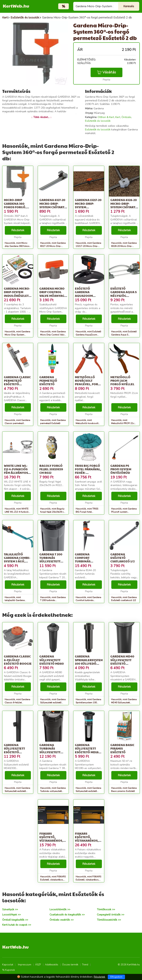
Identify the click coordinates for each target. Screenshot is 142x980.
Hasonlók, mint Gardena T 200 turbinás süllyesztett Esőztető (53, 601)
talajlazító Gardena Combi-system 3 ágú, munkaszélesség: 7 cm (18, 561)
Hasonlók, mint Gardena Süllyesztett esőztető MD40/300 (17, 791)
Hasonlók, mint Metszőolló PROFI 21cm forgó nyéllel (124, 423)
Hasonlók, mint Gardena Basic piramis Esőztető (124, 790)
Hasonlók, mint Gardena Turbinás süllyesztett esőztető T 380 (53, 791)
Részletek (18, 230)
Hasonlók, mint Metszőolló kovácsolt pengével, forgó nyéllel (88, 423)
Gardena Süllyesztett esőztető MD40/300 (14, 750)
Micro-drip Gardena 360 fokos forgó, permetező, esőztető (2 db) (16, 207)
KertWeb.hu (16, 6)
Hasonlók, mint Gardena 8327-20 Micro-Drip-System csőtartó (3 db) (53, 246)
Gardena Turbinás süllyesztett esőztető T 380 (51, 750)
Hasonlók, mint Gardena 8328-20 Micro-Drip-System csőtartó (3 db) (124, 246)
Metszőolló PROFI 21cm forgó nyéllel (122, 381)
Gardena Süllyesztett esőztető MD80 (52, 660)
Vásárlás (106, 72)
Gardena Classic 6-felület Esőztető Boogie (18, 660)
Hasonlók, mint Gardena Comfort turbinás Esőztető (88, 601)
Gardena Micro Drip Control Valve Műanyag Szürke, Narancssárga (52, 296)
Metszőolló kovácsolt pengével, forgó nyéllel (89, 382)
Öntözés (126, 117)
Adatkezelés (52, 965)
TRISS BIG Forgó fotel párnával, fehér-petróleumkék (88, 471)
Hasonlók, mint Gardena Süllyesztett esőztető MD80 (53, 703)
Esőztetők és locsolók (98, 121)
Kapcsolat (8, 965)
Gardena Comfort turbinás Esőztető (83, 560)
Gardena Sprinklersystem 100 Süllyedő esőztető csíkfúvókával (89, 663)
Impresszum (25, 965)
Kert (118, 117)
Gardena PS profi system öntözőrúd (121, 469)
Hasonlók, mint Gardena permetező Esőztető (53, 422)
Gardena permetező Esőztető (48, 381)
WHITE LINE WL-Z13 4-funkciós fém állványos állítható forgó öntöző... (18, 473)
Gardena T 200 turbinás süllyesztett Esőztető (51, 560)
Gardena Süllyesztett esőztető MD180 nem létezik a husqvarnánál (88, 752)
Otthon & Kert (106, 117)
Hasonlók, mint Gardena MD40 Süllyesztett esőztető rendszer (124, 703)
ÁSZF (38, 965)
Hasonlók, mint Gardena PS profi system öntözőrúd (124, 512)
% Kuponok (9, 970)
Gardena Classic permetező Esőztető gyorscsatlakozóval (21, 382)
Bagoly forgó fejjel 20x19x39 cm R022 (51, 469)
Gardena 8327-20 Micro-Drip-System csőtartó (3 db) (53, 205)
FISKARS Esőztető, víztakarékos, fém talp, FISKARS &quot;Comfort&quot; (94, 841)
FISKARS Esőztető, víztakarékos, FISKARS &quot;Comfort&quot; (58, 841)
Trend (85, 965)
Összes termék (70, 965)
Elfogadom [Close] (116, 977)
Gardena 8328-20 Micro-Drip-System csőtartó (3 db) (124, 205)
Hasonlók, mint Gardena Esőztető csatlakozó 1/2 (124, 599)
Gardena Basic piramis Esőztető (122, 748)
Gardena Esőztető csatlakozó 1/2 (122, 558)
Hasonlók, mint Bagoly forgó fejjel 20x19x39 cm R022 (53, 512)
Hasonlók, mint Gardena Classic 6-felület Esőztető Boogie (17, 703)
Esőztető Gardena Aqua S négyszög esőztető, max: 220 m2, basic (124, 296)
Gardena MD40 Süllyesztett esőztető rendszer (122, 662)
